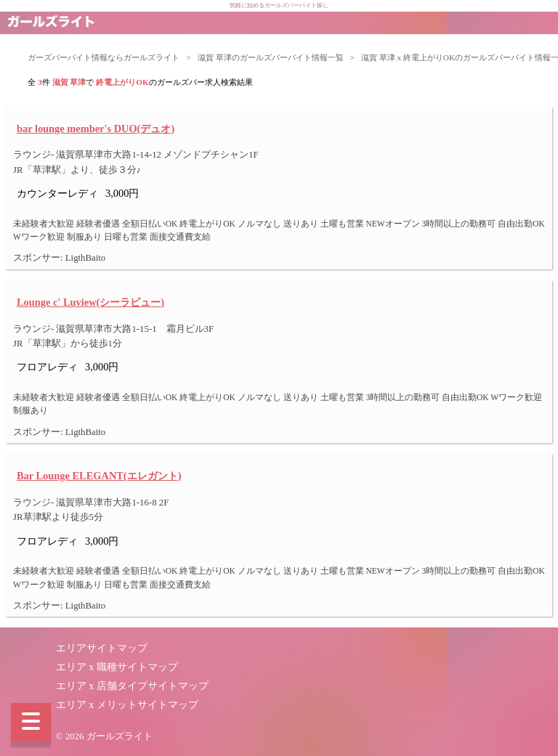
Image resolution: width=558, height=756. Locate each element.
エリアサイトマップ (102, 648)
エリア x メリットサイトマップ (127, 705)
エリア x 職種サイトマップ (117, 667)
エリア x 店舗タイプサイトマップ (132, 686)
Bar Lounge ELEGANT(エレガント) (99, 476)
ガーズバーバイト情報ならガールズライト (104, 57)
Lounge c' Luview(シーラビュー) (90, 302)
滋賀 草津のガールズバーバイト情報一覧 (271, 57)
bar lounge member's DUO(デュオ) (96, 129)
